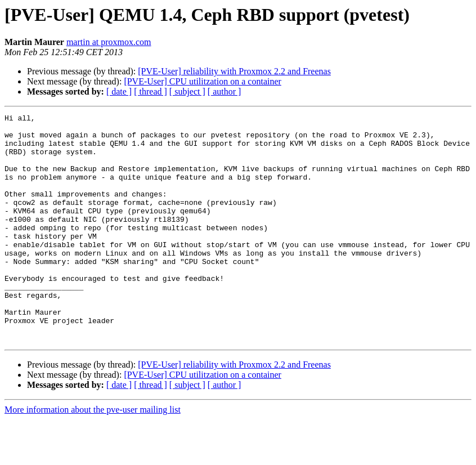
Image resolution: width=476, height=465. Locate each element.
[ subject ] (187, 91)
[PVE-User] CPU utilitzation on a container (203, 81)
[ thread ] (151, 91)
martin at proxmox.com (109, 42)
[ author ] (224, 91)
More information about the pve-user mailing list (93, 455)
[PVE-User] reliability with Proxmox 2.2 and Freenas (234, 71)
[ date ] (119, 91)
